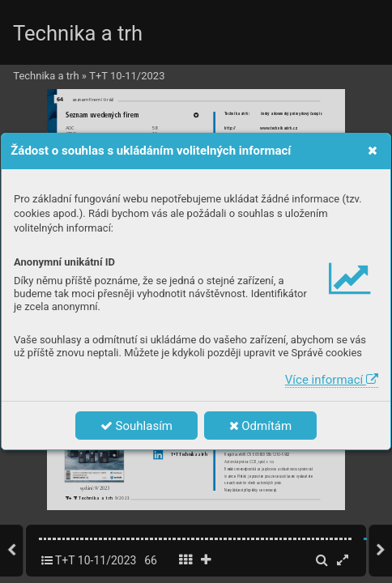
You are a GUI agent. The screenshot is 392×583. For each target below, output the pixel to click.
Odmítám (261, 426)
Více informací (332, 380)
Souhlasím (136, 426)
